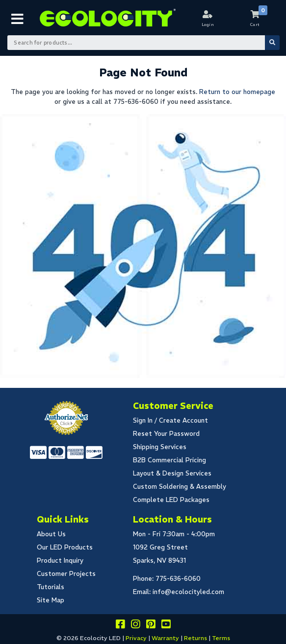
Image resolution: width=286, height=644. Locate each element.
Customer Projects (66, 574)
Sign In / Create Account (170, 420)
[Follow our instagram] (135, 626)
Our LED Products (65, 547)
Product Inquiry (60, 561)
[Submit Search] (272, 43)
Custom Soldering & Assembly (180, 487)
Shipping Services (160, 447)
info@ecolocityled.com (188, 592)
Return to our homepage (237, 92)
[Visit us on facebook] (120, 626)
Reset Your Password (166, 434)
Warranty (165, 638)
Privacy (136, 638)
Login (208, 24)
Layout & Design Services (172, 473)
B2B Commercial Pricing (169, 460)
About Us (51, 534)
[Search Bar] (143, 43)
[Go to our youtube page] (166, 626)
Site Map (51, 600)
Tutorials (51, 587)
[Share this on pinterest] (151, 626)
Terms (221, 638)
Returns (195, 638)
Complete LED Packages (171, 500)
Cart (255, 24)
